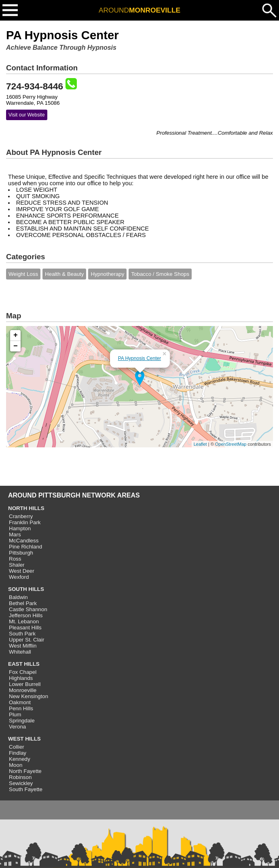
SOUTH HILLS (26, 589)
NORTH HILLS (26, 508)
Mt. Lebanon (24, 621)
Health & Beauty (64, 274)
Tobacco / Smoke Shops (160, 274)
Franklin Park (25, 522)
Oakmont (20, 702)
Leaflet (200, 444)
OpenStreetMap (231, 444)
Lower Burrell (25, 684)
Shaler (17, 565)
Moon (16, 765)
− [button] (16, 346)
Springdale (22, 721)
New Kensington (29, 696)
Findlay (18, 753)
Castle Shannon (28, 609)
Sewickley (21, 783)
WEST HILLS (24, 739)
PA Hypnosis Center (140, 358)
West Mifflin (23, 646)
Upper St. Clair (26, 640)
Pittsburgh (21, 553)
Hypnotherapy (107, 274)
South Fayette (26, 789)
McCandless (24, 541)
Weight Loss (23, 274)
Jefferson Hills (26, 615)
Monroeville (23, 690)
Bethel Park (23, 603)
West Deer (22, 571)
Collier (17, 747)
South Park (22, 634)
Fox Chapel (23, 672)
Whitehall (20, 652)
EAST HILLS (24, 664)
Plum (15, 715)
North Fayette (25, 771)
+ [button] (16, 335)
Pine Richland (25, 547)
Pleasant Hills (25, 628)
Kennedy (20, 759)
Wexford (19, 577)
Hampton (20, 528)
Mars (15, 535)
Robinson (20, 777)
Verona (17, 727)
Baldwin (18, 597)
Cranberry (21, 516)
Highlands (21, 678)
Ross (15, 559)
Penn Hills (21, 708)
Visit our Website (27, 115)
